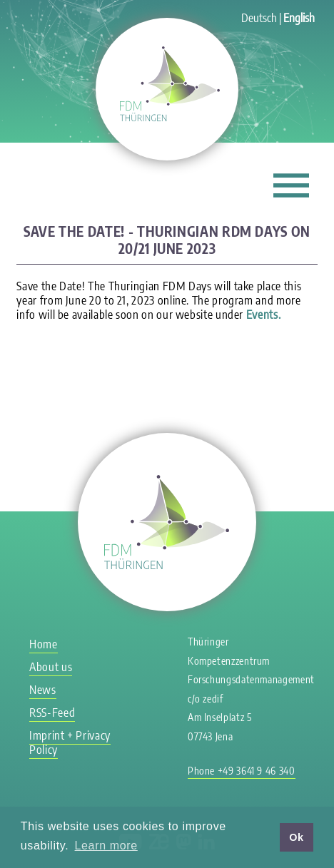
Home (44, 644)
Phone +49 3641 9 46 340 (242, 771)
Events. (263, 315)
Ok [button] (296, 837)
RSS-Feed (52, 713)
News (43, 690)
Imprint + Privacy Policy (70, 742)
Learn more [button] (106, 846)
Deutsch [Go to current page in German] (259, 18)
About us (51, 667)
